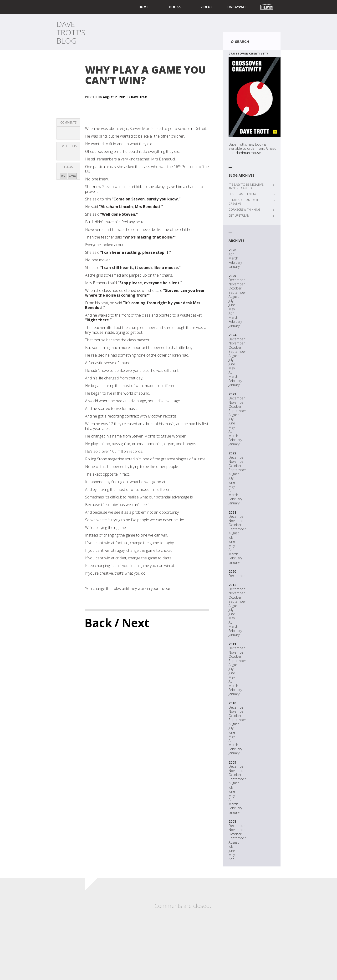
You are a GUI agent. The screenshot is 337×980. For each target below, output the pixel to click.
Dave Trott (139, 97)
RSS (64, 176)
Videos (206, 7)
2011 (232, 644)
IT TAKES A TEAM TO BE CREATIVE (244, 202)
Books (175, 7)
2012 (232, 585)
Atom (72, 176)
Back (98, 623)
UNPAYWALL (238, 7)
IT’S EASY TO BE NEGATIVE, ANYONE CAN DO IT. (246, 186)
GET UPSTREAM (239, 216)
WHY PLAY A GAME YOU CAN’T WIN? (146, 75)
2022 (232, 453)
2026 (232, 250)
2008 (232, 821)
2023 (232, 394)
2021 (232, 512)
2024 (232, 335)
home (143, 7)
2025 (232, 276)
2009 (232, 762)
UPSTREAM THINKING (243, 194)
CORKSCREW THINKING (244, 210)
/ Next (132, 623)
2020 (232, 571)
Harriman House (248, 153)
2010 (232, 703)
